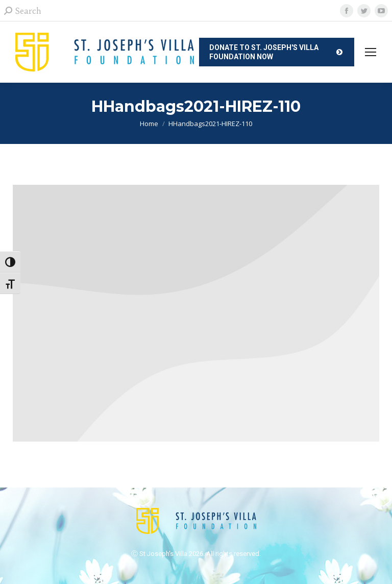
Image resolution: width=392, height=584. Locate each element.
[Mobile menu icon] (371, 52)
